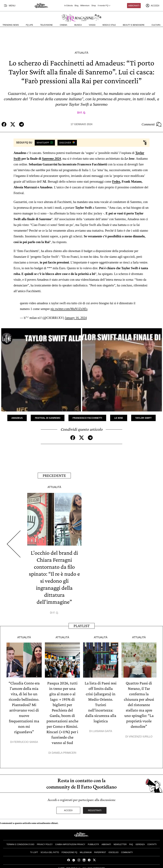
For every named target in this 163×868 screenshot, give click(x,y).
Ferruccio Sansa (26, 742)
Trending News (11, 25)
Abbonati (134, 6)
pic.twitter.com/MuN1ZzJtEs (69, 309)
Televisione (46, 25)
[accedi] (152, 6)
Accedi (68, 810)
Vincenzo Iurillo (140, 737)
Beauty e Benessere (134, 25)
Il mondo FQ (104, 6)
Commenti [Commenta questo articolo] (152, 124)
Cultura (156, 25)
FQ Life (30, 25)
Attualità (81, 53)
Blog (77, 6)
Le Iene (119, 418)
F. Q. (83, 113)
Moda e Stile (109, 25)
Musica (78, 25)
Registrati (95, 810)
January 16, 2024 (76, 318)
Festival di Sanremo (48, 418)
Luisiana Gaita (102, 731)
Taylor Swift (144, 418)
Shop (94, 6)
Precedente (54, 475)
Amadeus (17, 418)
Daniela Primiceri (64, 753)
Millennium (85, 6)
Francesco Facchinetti (87, 418)
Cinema (64, 25)
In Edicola (69, 6)
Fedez (116, 181)
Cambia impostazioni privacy (70, 844)
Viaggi (92, 25)
